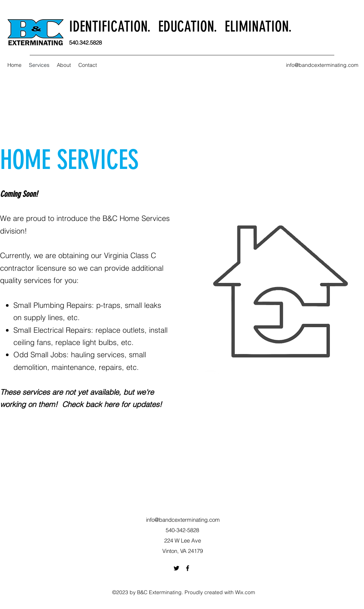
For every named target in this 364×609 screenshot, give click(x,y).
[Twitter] (176, 568)
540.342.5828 (85, 43)
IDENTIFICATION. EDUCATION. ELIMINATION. (181, 27)
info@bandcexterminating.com (322, 65)
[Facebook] (188, 568)
